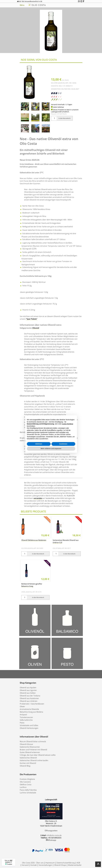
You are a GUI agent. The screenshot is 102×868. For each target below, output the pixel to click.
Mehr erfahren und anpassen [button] (51, 449)
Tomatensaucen (26, 717)
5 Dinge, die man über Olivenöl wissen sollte (38, 755)
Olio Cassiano (25, 782)
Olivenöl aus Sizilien (28, 693)
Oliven (22, 706)
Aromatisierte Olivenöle (29, 709)
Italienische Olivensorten (30, 747)
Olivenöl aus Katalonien (29, 698)
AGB (78, 863)
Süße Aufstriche (26, 720)
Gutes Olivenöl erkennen (30, 752)
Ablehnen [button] (39, 444)
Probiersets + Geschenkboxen (32, 704)
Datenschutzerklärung (66, 863)
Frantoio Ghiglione (27, 779)
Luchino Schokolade (28, 793)
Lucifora (23, 787)
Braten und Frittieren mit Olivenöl (33, 750)
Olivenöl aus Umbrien (29, 701)
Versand (25, 865)
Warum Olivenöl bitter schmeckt (33, 742)
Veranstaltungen (45, 865)
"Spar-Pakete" (32, 319)
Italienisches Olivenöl (28, 758)
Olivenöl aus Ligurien (28, 690)
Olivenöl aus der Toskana (30, 696)
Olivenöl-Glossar (26, 744)
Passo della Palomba (28, 790)
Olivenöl (36, 328)
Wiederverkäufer (75, 865)
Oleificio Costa (26, 785)
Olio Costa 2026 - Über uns (33, 863)
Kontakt (34, 865)
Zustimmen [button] (63, 444)
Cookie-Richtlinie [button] (67, 424)
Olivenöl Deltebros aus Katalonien (34, 540)
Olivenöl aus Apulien (28, 688)
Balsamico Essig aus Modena (31, 712)
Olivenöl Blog (25, 766)
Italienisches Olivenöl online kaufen (34, 760)
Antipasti (23, 715)
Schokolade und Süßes (29, 725)
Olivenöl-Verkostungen (29, 728)
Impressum (50, 863)
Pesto (22, 723)
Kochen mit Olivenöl (28, 763)
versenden (38, 498)
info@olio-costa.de (54, 835)
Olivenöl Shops (60, 865)
